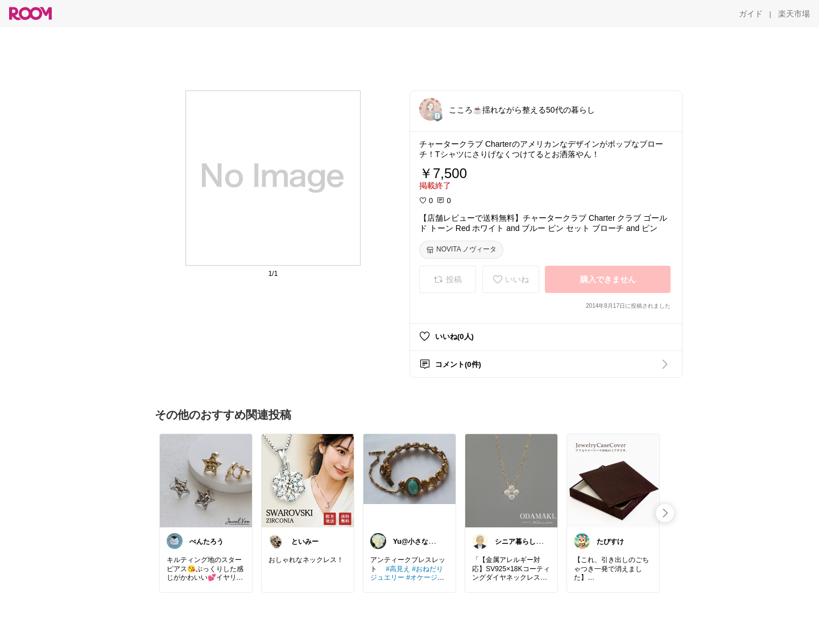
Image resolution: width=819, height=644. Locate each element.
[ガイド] (751, 14)
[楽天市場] (794, 14)
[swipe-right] (665, 513)
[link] (206, 480)
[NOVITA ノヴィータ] (461, 250)
